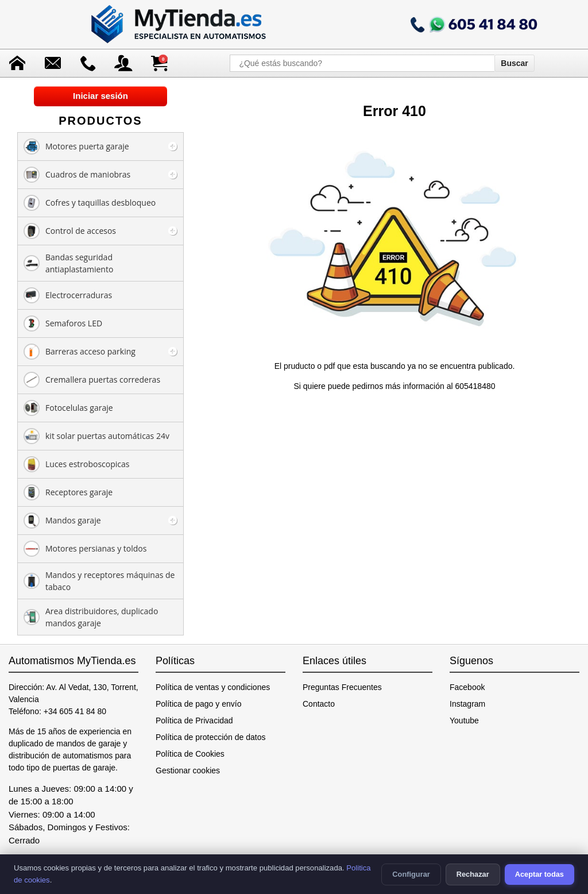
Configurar (411, 874)
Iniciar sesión (100, 96)
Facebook (467, 687)
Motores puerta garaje (76, 147)
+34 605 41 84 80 (75, 711)
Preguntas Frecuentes (342, 687)
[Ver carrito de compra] (159, 63)
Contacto (319, 704)
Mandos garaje (62, 521)
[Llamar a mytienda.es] (474, 24)
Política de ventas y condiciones (213, 687)
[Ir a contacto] (88, 63)
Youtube (464, 720)
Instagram (467, 704)
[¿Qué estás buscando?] (362, 63)
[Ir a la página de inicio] (180, 24)
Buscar (514, 63)
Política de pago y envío (198, 704)
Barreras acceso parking (80, 352)
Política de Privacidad (194, 720)
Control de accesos (70, 231)
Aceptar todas (539, 874)
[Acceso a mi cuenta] (123, 63)
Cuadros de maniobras (77, 175)
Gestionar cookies (188, 770)
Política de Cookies (190, 754)
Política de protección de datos (210, 737)
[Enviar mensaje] (53, 63)
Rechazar (473, 874)
